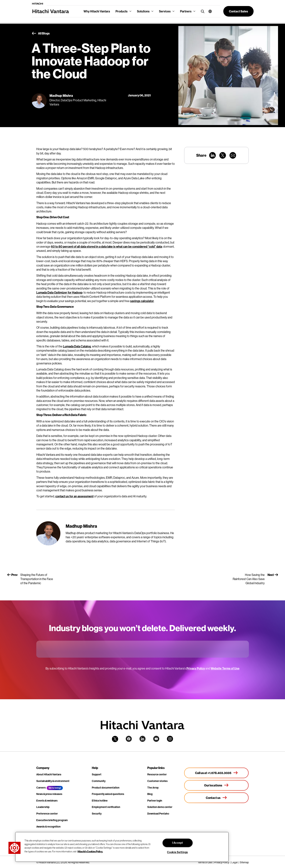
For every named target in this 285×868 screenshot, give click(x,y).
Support (97, 774)
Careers (41, 788)
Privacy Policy (196, 668)
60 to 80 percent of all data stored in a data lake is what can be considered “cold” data (106, 247)
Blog (150, 794)
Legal (234, 862)
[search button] (202, 11)
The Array (153, 788)
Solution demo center (160, 807)
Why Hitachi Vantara (97, 11)
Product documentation (106, 788)
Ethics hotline (100, 801)
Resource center (157, 774)
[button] (209, 11)
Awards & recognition (48, 827)
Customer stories (157, 781)
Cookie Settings (177, 852)
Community (99, 781)
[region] (122, 847)
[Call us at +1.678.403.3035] (216, 773)
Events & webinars (47, 801)
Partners (186, 11)
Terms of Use (205, 862)
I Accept (178, 843)
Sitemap (244, 862)
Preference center (47, 814)
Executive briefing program (52, 820)
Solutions (143, 11)
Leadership (43, 807)
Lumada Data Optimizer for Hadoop (59, 292)
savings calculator (142, 301)
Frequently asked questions (108, 794)
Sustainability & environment (53, 781)
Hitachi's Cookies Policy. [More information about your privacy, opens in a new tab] (90, 851)
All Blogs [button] (41, 34)
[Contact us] (216, 798)
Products (122, 11)
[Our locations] (216, 785)
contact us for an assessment (74, 496)
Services (165, 11)
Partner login (155, 801)
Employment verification (106, 807)
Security (97, 814)
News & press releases (49, 794)
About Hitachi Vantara (49, 774)
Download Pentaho (158, 814)
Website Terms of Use (225, 668)
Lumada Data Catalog (77, 346)
